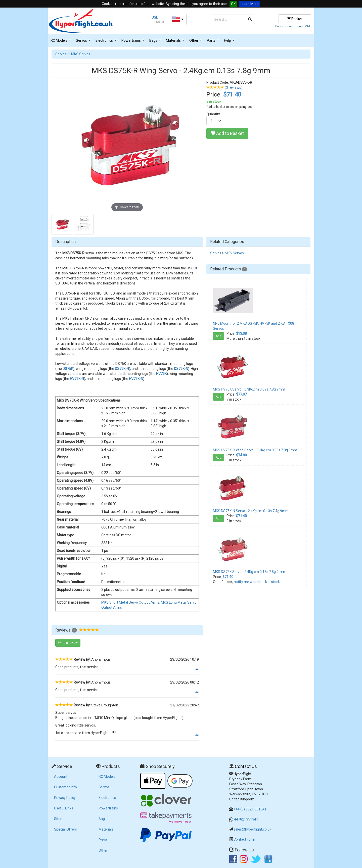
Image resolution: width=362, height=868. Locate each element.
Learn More (250, 4)
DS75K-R (122, 369)
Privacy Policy (65, 798)
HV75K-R (77, 379)
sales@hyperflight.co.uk (252, 829)
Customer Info (65, 787)
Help (230, 42)
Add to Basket (227, 133)
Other (196, 42)
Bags (156, 42)
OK (233, 4)
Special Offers (65, 829)
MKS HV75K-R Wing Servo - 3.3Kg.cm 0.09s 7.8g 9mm (255, 450)
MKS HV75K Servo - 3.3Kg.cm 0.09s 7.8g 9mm (249, 389)
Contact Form (244, 839)
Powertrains (133, 42)
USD (155, 17)
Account (61, 777)
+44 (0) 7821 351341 (250, 809)
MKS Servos (81, 54)
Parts (214, 42)
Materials (176, 42)
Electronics (107, 42)
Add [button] (218, 336)
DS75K (68, 369)
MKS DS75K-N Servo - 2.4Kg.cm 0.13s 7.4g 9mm (251, 511)
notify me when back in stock (257, 582)
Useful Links (64, 808)
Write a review (68, 643)
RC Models (61, 42)
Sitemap (61, 819)
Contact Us (246, 766)
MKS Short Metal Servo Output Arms (130, 602)
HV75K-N (136, 379)
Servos (84, 42)
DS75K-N (181, 369)
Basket (295, 19)
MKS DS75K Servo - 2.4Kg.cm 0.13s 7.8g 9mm (249, 572)
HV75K (161, 374)
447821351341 (246, 819)
